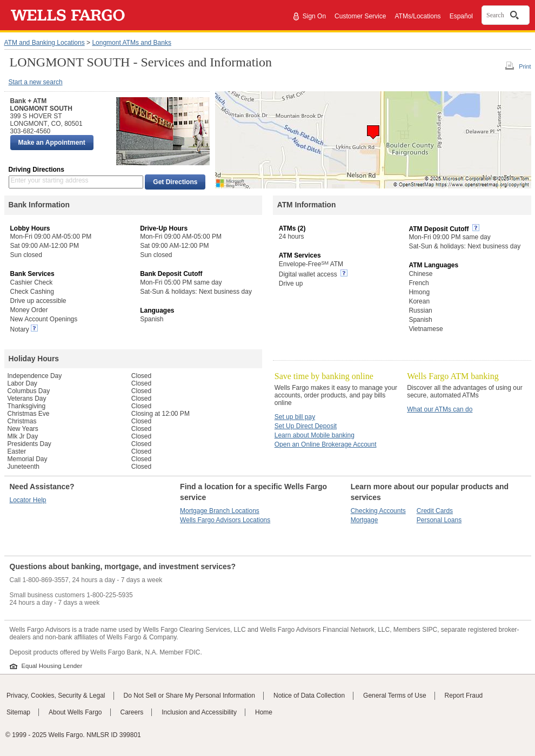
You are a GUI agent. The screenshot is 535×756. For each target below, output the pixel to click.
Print (525, 66)
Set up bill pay (295, 417)
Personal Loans (439, 520)
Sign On (314, 16)
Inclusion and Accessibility (199, 712)
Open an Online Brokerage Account (326, 444)
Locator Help (28, 500)
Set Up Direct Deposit (306, 426)
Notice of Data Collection (309, 696)
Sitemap (18, 712)
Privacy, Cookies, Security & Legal (56, 696)
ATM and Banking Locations (45, 43)
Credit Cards (435, 511)
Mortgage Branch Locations (220, 511)
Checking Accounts (378, 511)
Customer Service (360, 16)
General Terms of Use (395, 696)
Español (461, 16)
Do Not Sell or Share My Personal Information (189, 696)
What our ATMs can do (440, 409)
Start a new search (36, 82)
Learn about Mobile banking (315, 435)
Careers (132, 712)
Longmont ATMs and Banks (132, 43)
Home (264, 712)
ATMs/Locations (417, 16)
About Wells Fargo (75, 712)
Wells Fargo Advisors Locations (225, 520)
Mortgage (365, 520)
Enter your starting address (50, 180)
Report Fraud (464, 696)
